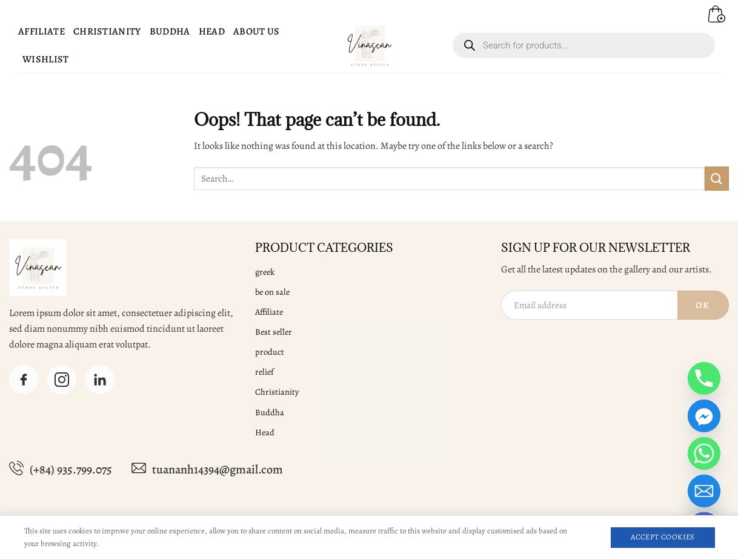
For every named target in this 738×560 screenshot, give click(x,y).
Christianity (107, 31)
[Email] (704, 491)
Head (212, 31)
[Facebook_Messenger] (704, 416)
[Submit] (717, 178)
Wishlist (46, 59)
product (270, 352)
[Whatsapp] (704, 453)
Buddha (170, 31)
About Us (257, 31)
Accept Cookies (663, 537)
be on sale (272, 292)
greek (265, 272)
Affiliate (42, 31)
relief (264, 372)
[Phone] (704, 378)
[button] (712, 9)
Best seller (274, 332)
